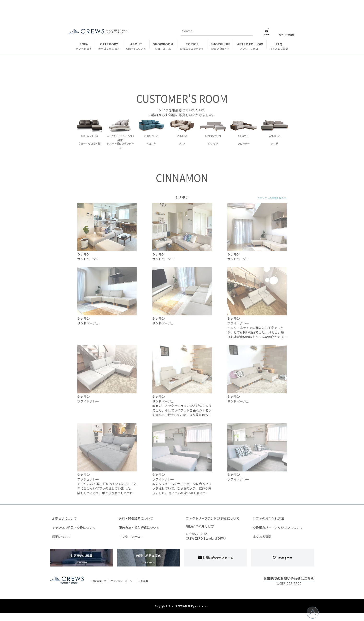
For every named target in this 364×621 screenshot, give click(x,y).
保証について (61, 537)
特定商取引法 (99, 581)
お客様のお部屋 (81, 559)
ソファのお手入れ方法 (268, 518)
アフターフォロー (131, 537)
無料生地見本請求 (149, 559)
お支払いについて (64, 518)
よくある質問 (262, 537)
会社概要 (143, 581)
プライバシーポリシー (123, 581)
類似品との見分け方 (200, 526)
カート (267, 33)
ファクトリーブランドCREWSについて (213, 518)
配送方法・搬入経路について (139, 527)
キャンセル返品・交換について (74, 527)
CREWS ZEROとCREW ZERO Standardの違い (206, 536)
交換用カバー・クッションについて (278, 527)
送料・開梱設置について (136, 518)
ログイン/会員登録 (286, 33)
